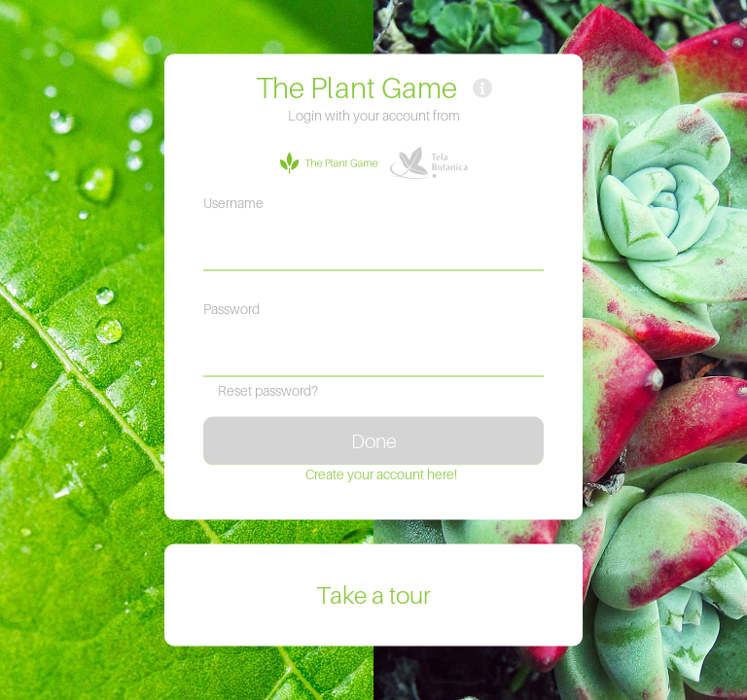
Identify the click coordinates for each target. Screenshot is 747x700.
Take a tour (373, 595)
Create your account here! (381, 474)
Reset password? (268, 390)
